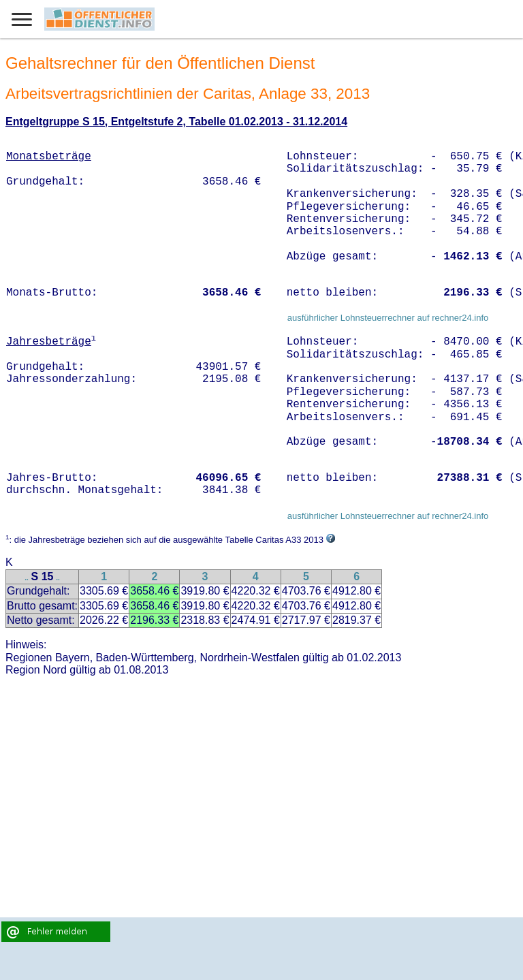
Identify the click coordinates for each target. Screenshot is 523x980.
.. (27, 578)
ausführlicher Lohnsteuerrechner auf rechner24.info (388, 318)
